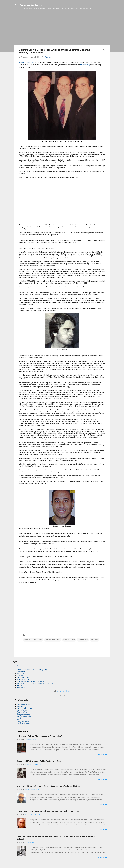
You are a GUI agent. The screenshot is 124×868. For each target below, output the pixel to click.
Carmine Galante (69, 640)
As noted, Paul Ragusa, (27, 62)
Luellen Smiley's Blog (24, 708)
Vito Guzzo (95, 640)
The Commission (23, 678)
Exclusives (21, 674)
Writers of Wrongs (23, 704)
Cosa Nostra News (31, 5)
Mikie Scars (21, 687)
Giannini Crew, (85, 65)
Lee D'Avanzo (22, 668)
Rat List (20, 685)
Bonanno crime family (53, 640)
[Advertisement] (62, 29)
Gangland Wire (22, 718)
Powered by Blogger (62, 691)
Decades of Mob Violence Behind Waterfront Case (39, 761)
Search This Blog (23, 679)
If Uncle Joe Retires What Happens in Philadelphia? (39, 736)
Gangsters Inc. (22, 712)
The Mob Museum (23, 724)
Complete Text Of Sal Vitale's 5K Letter (31, 681)
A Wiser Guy (21, 720)
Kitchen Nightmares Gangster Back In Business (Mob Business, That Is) (48, 786)
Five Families (22, 672)
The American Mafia (24, 716)
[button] (104, 50)
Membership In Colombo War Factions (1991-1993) (35, 683)
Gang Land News (23, 722)
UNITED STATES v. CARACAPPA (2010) (32, 670)
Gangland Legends (23, 714)
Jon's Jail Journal (23, 710)
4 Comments (48, 57)
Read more (103, 754)
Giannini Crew (83, 640)
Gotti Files (21, 676)
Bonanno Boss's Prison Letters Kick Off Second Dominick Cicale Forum (48, 811)
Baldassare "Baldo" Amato (33, 640)
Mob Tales (20, 706)
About (19, 666)
